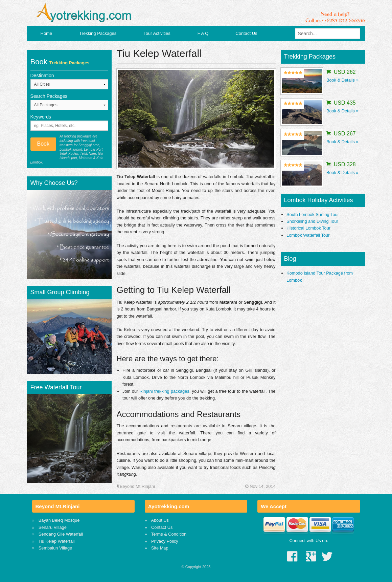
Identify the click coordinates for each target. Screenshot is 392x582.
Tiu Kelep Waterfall (57, 541)
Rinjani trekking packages (165, 391)
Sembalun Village (55, 548)
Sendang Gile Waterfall (61, 534)
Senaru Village (53, 527)
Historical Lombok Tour (308, 228)
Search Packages (49, 96)
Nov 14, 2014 (260, 486)
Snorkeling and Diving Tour (312, 221)
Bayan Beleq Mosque (59, 520)
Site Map (160, 548)
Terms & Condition (169, 534)
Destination (42, 76)
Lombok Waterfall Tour (308, 235)
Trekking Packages (98, 33)
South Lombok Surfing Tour (313, 214)
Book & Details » (342, 80)
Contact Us (246, 33)
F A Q (203, 33)
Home (47, 33)
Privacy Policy (165, 541)
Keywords (41, 117)
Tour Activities (157, 33)
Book (43, 144)
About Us (160, 520)
